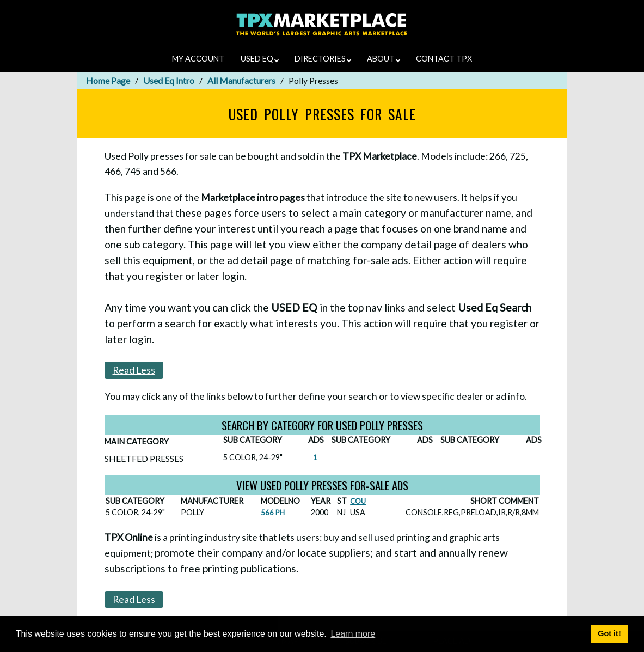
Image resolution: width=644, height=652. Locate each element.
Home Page (108, 80)
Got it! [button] (609, 633)
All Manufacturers (241, 80)
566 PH (273, 513)
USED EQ (260, 59)
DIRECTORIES (323, 59)
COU (358, 501)
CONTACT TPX (444, 59)
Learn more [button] (353, 634)
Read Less (134, 370)
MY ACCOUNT (198, 59)
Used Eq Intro (169, 80)
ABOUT (384, 59)
